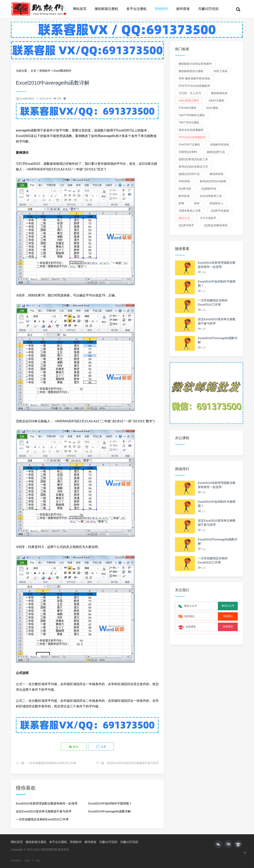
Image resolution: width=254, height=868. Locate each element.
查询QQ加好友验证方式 (193, 167)
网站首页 (80, 9)
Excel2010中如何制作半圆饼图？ (110, 803)
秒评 (197, 203)
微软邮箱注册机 (106, 9)
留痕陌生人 (216, 203)
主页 (33, 71)
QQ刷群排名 (209, 189)
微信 (74, 747)
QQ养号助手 (186, 225)
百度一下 (29, 861)
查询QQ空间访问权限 (213, 181)
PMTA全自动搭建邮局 (192, 137)
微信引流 (184, 218)
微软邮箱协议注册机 (191, 71)
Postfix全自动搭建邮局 (194, 86)
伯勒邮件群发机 (220, 145)
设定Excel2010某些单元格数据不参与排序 (133, 763)
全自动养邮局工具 (211, 196)
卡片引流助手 (208, 218)
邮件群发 (183, 9)
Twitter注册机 (189, 122)
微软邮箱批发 (219, 93)
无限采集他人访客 (190, 211)
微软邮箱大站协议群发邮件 (195, 64)
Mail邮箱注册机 (189, 100)
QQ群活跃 (185, 189)
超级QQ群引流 (216, 152)
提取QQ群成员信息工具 (193, 159)
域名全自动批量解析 (191, 130)
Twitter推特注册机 (192, 115)
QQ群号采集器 (220, 211)
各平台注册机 (137, 9)
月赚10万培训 (208, 9)
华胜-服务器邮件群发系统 (194, 78)
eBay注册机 (217, 100)
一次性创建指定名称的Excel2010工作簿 (51, 763)
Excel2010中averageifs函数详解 (110, 811)
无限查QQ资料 (188, 152)
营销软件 (162, 9)
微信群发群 (216, 174)
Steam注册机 (188, 108)
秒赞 (181, 203)
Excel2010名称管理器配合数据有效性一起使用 (47, 803)
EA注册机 (212, 108)
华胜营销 (184, 181)
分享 (101, 747)
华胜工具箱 (220, 71)
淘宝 (38, 861)
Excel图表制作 (63, 71)
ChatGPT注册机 (189, 145)
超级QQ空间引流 (189, 174)
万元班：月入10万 (190, 93)
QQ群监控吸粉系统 (216, 225)
